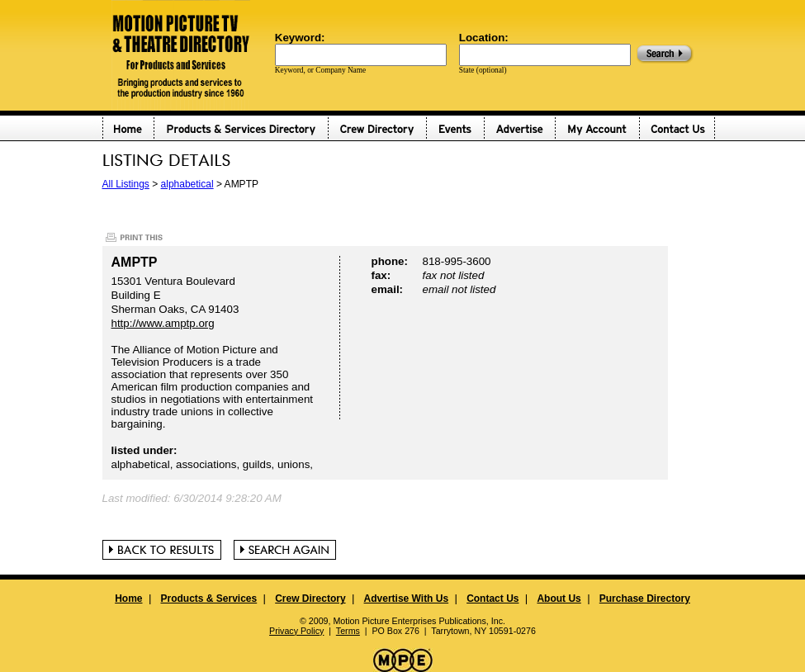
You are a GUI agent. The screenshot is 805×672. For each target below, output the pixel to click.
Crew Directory (310, 599)
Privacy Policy (296, 631)
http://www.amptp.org (163, 323)
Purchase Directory (645, 599)
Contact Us (492, 599)
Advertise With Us (407, 599)
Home (128, 599)
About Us (559, 599)
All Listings (126, 184)
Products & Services (208, 599)
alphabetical (187, 184)
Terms (348, 631)
